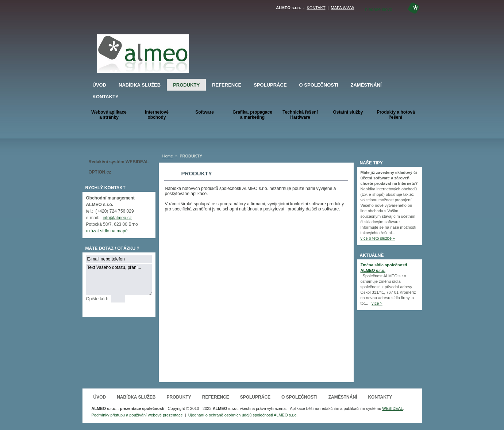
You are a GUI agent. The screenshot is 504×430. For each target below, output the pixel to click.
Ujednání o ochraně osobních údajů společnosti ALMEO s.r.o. (243, 415)
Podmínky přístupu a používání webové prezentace (137, 415)
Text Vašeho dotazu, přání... (119, 279)
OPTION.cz (100, 172)
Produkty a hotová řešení (396, 115)
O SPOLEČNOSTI (319, 85)
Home (168, 156)
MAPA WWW (343, 8)
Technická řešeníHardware (300, 115)
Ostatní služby (348, 112)
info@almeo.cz (118, 218)
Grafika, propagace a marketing (252, 115)
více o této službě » (378, 238)
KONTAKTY (106, 97)
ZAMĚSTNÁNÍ (366, 85)
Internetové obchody (157, 115)
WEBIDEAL (393, 408)
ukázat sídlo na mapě (107, 231)
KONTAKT (316, 8)
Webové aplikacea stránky (109, 115)
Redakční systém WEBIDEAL (119, 162)
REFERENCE (227, 85)
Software (205, 112)
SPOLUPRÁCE (270, 85)
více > (377, 303)
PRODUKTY (186, 85)
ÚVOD (100, 85)
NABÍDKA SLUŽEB (140, 85)
